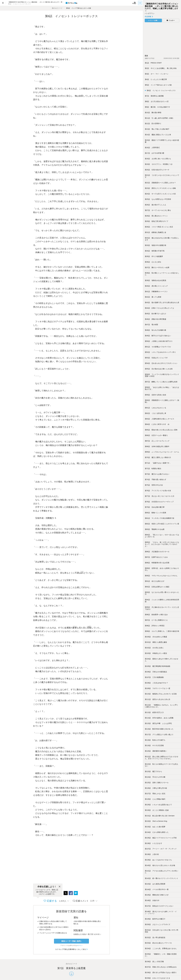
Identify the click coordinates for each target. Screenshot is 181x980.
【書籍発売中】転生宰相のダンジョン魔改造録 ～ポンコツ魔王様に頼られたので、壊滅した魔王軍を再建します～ (161, 7)
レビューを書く (153, 20)
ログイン (80, 945)
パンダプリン (150, 13)
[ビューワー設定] (134, 3)
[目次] (140, 3)
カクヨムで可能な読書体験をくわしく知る (72, 949)
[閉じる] (60, 887)
